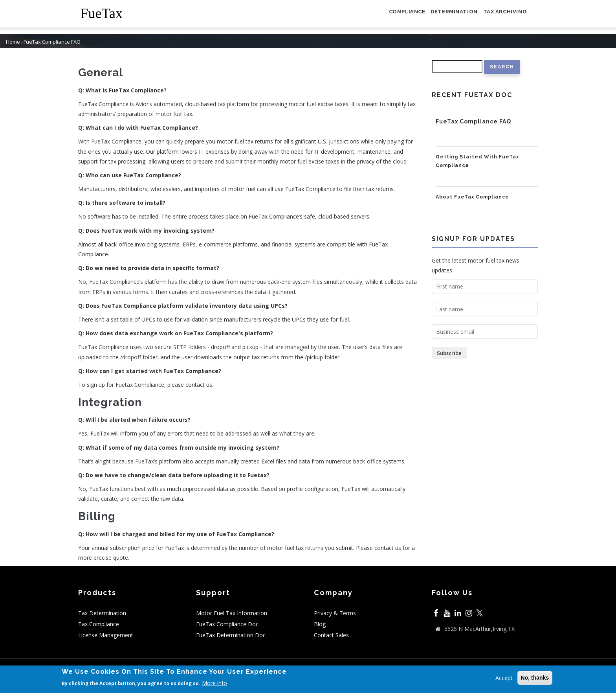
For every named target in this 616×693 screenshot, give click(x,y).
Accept (504, 679)
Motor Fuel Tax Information (232, 613)
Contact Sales (331, 635)
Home (13, 42)
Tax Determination (102, 613)
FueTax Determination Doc (231, 635)
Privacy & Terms (335, 613)
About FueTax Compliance (472, 197)
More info (214, 684)
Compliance (392, 17)
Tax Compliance (99, 624)
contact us (199, 385)
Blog (320, 624)
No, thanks (535, 678)
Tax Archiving (502, 17)
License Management (106, 635)
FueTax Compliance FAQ (473, 121)
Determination (445, 17)
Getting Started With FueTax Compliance (477, 161)
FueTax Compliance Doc (227, 624)
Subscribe (449, 353)
